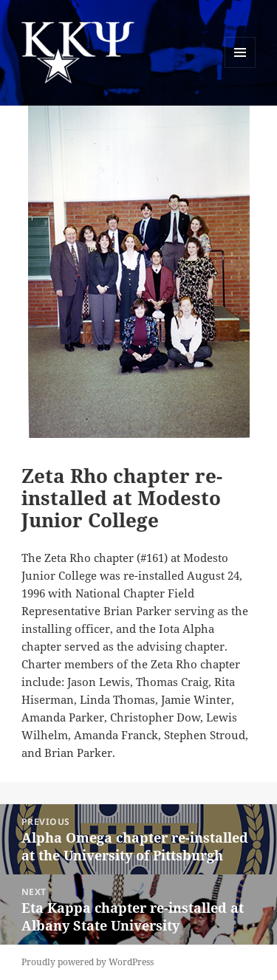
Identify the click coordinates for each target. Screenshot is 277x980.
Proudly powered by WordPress (88, 962)
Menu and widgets (240, 68)
